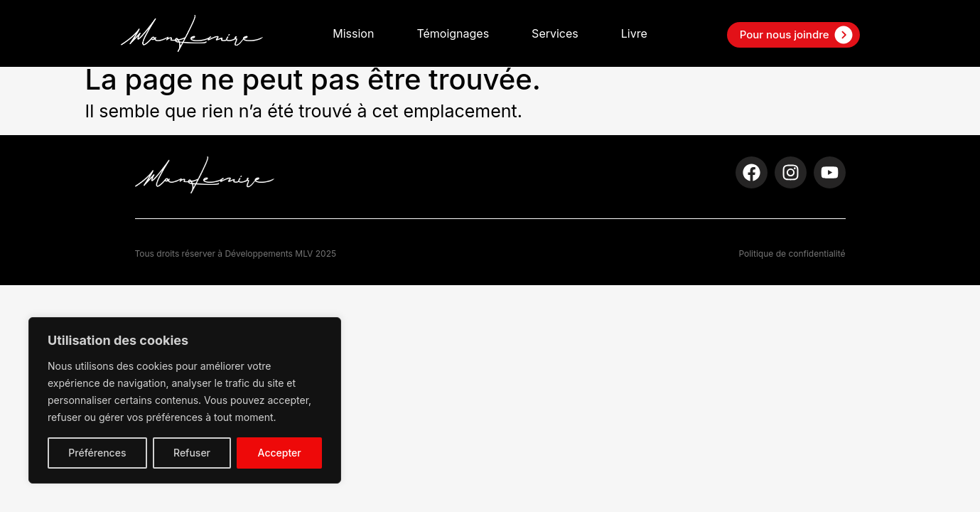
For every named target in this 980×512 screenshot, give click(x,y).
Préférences (97, 453)
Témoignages (453, 33)
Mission (353, 33)
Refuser (192, 453)
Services (555, 33)
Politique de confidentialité (792, 254)
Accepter (280, 453)
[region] (185, 400)
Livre (634, 33)
